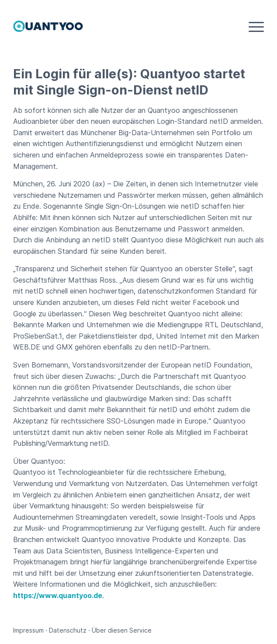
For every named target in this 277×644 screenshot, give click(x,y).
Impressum (28, 630)
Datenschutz (68, 630)
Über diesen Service (122, 630)
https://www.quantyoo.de (58, 595)
